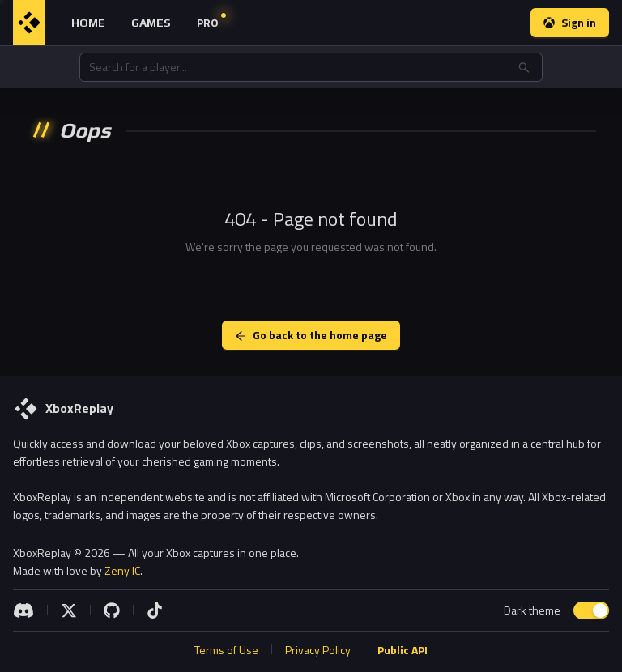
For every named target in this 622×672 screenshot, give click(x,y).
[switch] (591, 610)
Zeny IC (122, 570)
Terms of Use (226, 650)
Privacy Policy (318, 650)
